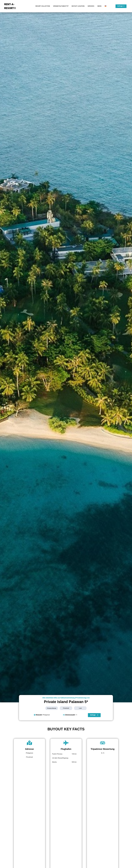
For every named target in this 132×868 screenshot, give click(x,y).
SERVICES (91, 6)
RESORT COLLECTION (43, 6)
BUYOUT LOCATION (78, 6)
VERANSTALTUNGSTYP (61, 6)
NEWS (99, 6)
